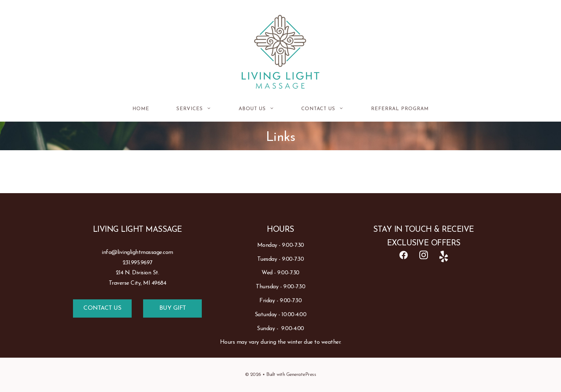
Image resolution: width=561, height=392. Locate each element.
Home (141, 109)
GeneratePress (301, 375)
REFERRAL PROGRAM (400, 109)
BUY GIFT (173, 308)
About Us (263, 109)
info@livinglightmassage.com (137, 253)
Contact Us (329, 109)
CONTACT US (102, 308)
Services (201, 109)
